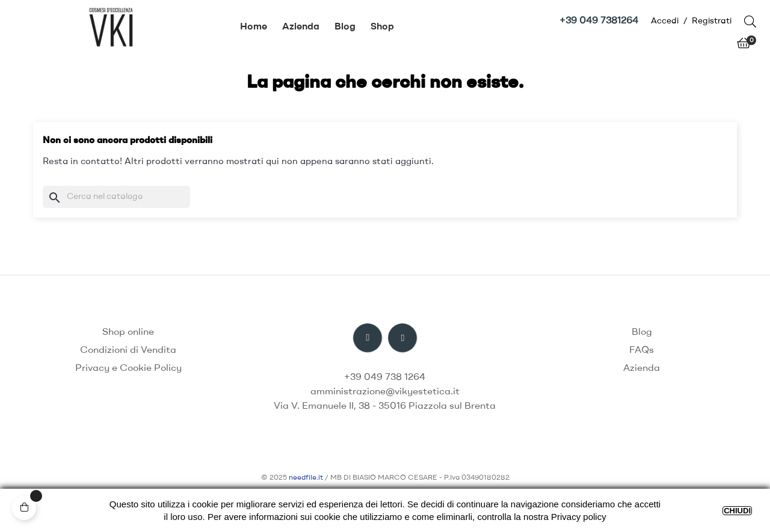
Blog (642, 332)
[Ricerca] (116, 197)
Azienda (642, 368)
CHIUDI (737, 511)
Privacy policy (579, 517)
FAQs (642, 350)
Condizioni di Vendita (128, 350)
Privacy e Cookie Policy (128, 368)
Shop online (128, 332)
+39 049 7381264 (599, 21)
